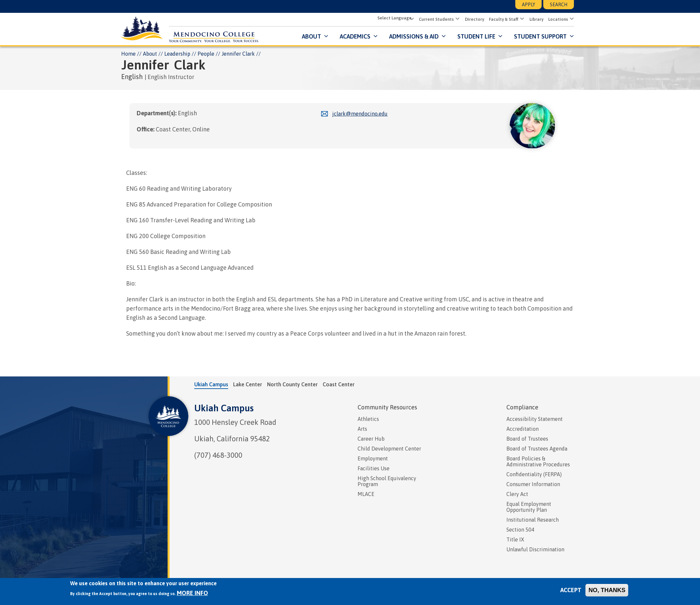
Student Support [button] (541, 36)
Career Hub (371, 438)
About (150, 53)
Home (128, 53)
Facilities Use (374, 468)
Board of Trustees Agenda (537, 448)
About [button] (311, 36)
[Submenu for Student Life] (499, 36)
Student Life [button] (476, 36)
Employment (373, 458)
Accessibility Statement (535, 419)
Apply (528, 5)
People (206, 53)
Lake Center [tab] (248, 384)
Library (536, 19)
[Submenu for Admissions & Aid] (443, 36)
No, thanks (607, 590)
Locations (558, 19)
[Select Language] (394, 19)
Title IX (515, 539)
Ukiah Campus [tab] (211, 384)
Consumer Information (533, 484)
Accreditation (523, 428)
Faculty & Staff (503, 19)
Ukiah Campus (224, 408)
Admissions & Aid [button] (414, 36)
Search (559, 5)
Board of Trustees (527, 438)
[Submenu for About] (325, 36)
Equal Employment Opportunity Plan (529, 507)
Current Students (436, 19)
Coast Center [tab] (339, 384)
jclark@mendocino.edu (360, 114)
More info (192, 593)
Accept (571, 590)
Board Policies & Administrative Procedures (538, 461)
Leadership (177, 53)
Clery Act (517, 494)
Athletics (368, 419)
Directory (474, 19)
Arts (362, 428)
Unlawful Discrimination (535, 549)
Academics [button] (355, 36)
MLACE (366, 494)
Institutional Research (533, 519)
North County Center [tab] (292, 384)
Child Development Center (389, 448)
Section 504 (520, 529)
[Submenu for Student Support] (571, 36)
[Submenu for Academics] (375, 36)
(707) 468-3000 (218, 455)
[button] (457, 19)
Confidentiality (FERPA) (534, 474)
